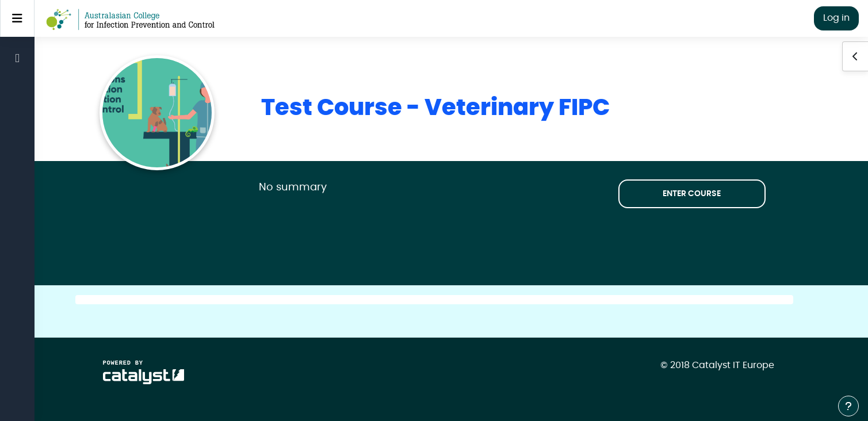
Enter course (692, 194)
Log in (836, 18)
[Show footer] (848, 406)
